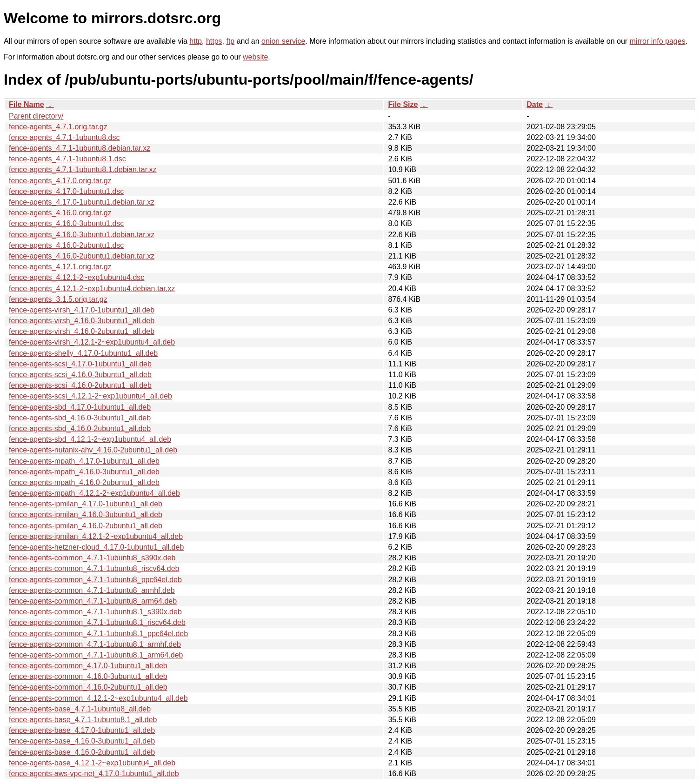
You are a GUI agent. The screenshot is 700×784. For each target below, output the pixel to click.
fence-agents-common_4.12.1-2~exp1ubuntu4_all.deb (98, 698)
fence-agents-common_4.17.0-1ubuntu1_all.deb (88, 666)
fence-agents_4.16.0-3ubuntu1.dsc (66, 223)
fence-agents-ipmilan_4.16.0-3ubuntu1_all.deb (86, 515)
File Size (403, 104)
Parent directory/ (36, 116)
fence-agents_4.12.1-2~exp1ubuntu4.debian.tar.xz (92, 289)
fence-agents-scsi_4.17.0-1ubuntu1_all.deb (80, 364)
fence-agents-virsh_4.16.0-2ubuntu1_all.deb (82, 331)
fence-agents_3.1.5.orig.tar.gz (58, 299)
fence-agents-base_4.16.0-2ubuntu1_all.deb (82, 752)
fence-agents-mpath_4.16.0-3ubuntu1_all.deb (84, 472)
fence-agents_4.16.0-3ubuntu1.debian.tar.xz (82, 235)
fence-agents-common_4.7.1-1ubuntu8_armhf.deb (92, 590)
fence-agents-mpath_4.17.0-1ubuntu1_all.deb (84, 461)
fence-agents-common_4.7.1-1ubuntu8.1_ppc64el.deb (98, 634)
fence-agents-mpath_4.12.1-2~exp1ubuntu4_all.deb (94, 493)
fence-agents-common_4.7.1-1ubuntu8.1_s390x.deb (95, 612)
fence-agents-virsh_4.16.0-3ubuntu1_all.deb (82, 321)
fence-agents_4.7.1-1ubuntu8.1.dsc (67, 159)
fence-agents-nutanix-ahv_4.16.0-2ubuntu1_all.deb (93, 450)
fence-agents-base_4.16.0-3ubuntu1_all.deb (82, 741)
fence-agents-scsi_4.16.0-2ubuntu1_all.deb (80, 385)
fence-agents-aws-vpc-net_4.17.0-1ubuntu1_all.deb (94, 774)
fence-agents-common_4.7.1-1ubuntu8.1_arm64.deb (96, 655)
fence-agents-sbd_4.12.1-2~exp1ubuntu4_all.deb (90, 439)
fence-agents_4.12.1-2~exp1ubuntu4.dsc (77, 277)
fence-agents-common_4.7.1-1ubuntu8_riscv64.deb (94, 568)
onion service (283, 41)
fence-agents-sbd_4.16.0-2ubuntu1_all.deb (80, 429)
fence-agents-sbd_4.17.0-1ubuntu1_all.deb (80, 407)
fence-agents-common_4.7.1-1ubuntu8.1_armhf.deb (95, 644)
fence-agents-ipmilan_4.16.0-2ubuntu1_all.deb (86, 526)
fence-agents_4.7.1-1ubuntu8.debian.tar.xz (80, 148)
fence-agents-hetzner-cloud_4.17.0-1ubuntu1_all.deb (96, 547)
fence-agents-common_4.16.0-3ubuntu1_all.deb (88, 676)
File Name (27, 104)
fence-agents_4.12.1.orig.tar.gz (60, 267)
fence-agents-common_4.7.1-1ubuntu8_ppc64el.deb (95, 580)
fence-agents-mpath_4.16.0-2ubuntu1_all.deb (84, 482)
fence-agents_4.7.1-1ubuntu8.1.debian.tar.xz (83, 169)
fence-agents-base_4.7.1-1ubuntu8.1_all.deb (83, 720)
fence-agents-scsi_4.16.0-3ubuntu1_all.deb (80, 375)
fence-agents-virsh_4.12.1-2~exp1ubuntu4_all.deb (92, 342)
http (196, 41)
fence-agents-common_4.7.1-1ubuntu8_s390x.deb (92, 558)
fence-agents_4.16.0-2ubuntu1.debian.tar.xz (82, 256)
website (255, 57)
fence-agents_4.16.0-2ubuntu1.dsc (66, 245)
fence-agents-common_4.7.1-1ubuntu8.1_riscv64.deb (97, 622)
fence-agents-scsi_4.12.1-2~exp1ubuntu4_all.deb (90, 396)
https (214, 41)
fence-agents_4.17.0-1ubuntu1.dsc (66, 191)
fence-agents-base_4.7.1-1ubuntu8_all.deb (80, 709)
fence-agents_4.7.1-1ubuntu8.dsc (64, 137)
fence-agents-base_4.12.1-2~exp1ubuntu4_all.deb (92, 763)
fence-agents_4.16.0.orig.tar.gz (60, 213)
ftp (230, 41)
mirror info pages (658, 41)
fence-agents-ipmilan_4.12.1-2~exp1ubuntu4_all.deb (96, 536)
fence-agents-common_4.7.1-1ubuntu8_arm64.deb (93, 601)
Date (535, 104)
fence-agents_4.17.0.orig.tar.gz (60, 181)
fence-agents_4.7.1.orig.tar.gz (58, 127)
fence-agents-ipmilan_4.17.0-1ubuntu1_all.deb (86, 504)
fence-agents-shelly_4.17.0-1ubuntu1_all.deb (83, 353)
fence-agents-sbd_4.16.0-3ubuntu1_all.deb (80, 418)
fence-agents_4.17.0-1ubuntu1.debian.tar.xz (82, 202)
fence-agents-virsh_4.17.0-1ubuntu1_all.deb (82, 310)
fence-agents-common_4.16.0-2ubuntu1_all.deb (88, 687)
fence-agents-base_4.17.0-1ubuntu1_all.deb (82, 730)
